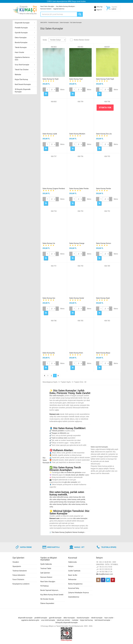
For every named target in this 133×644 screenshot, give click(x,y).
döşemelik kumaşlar (25, 618)
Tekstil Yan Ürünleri (22, 70)
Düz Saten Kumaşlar (76, 23)
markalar (75, 620)
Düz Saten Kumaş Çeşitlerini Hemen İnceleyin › (69, 532)
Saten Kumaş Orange (77, 243)
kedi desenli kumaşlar (103, 620)
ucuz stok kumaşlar (48, 620)
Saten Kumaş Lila (49, 243)
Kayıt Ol (98, 10)
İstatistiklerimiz (74, 597)
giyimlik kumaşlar (55, 618)
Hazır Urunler (19, 52)
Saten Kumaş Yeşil (76, 79)
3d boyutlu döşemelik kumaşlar (66, 623)
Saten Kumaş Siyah (103, 298)
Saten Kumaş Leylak (50, 134)
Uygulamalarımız (59, 9)
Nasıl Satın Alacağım (47, 6)
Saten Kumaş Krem (76, 353)
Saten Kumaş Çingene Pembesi (54, 189)
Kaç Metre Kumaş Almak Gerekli (52, 595)
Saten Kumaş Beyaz (103, 353)
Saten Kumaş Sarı (49, 298)
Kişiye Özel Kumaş (21, 79)
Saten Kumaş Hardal (77, 298)
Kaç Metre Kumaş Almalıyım (65, 6)
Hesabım (16, 562)
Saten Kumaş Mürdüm (77, 134)
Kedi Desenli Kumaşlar (23, 84)
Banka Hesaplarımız (75, 584)
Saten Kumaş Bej (49, 353)
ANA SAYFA (44, 23)
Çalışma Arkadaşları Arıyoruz (79, 593)
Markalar (18, 75)
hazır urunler (109, 618)
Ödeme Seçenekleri (47, 603)
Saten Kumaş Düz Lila (104, 134)
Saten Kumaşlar (64, 23)
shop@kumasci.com (106, 574)
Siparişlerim (17, 566)
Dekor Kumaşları (21, 38)
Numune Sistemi (46, 9)
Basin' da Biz (73, 575)
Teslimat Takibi (46, 568)
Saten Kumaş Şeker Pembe (79, 189)
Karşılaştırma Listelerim (21, 584)
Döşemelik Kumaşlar (22, 23)
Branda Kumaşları (21, 42)
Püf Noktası (45, 586)
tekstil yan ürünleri (63, 620)
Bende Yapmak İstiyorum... (50, 590)
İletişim (71, 566)
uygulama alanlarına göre (30, 620)
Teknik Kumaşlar (21, 47)
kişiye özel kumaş (87, 620)
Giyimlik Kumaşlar (21, 33)
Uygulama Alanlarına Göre (22, 58)
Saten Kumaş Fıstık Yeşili (105, 79)
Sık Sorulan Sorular (47, 599)
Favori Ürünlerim (18, 579)
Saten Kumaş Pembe (103, 189)
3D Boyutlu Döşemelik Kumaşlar (23, 91)
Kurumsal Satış (74, 588)
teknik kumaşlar (97, 618)
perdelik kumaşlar (41, 618)
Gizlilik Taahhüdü (74, 571)
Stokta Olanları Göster (82, 40)
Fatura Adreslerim (19, 575)
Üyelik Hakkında (46, 564)
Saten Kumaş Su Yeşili (51, 79)
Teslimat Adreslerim (20, 571)
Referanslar (72, 579)
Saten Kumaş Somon (103, 243)
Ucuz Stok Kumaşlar (22, 65)
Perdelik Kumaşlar (21, 28)
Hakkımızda (72, 562)
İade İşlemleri (45, 573)
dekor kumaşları (69, 618)
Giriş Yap (98, 7)
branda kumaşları (83, 618)
